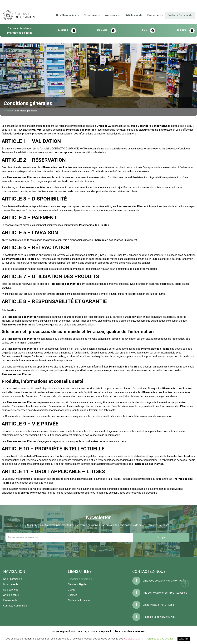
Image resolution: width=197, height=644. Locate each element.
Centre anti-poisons (20, 28)
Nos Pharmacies (68, 15)
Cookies (73, 595)
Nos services (113, 15)
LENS (144, 31)
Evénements (155, 15)
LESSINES (102, 31)
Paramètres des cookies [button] (160, 639)
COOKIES (129, 639)
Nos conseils (92, 15)
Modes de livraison (79, 600)
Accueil (8, 111)
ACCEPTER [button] (184, 639)
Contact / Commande (180, 15)
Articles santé (134, 15)
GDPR (71, 590)
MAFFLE (63, 31)
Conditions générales (80, 579)
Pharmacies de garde (20, 33)
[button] (96, 105)
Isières (182, 31)
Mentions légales (78, 584)
